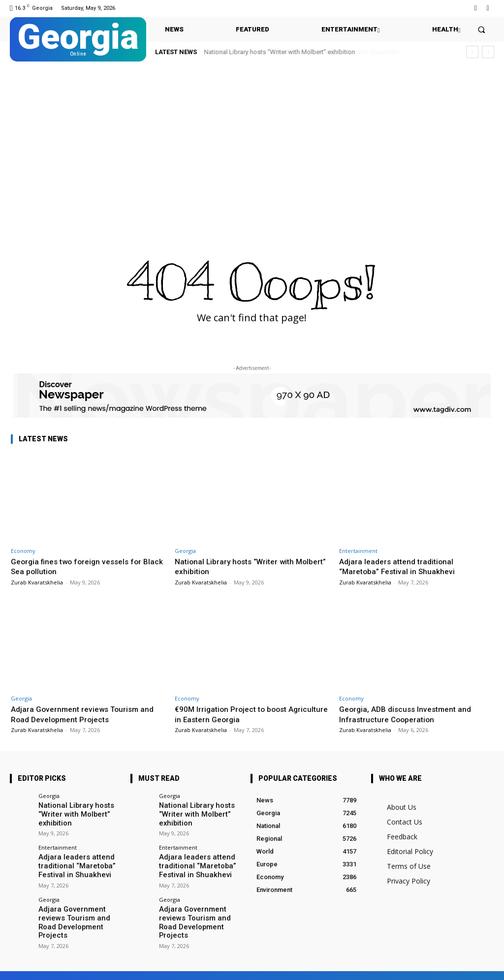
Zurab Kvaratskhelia (37, 582)
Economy (23, 551)
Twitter (124, 966)
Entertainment (358, 551)
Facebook (73, 966)
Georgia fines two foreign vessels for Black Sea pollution (81, 566)
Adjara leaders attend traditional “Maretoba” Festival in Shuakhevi (401, 566)
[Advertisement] (252, 140)
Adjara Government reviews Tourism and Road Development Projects (88, 714)
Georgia (185, 551)
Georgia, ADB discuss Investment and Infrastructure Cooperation (410, 714)
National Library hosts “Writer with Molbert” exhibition (280, 52)
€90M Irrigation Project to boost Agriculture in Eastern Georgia (235, 714)
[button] (482, 29)
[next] (488, 52)
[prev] (472, 52)
